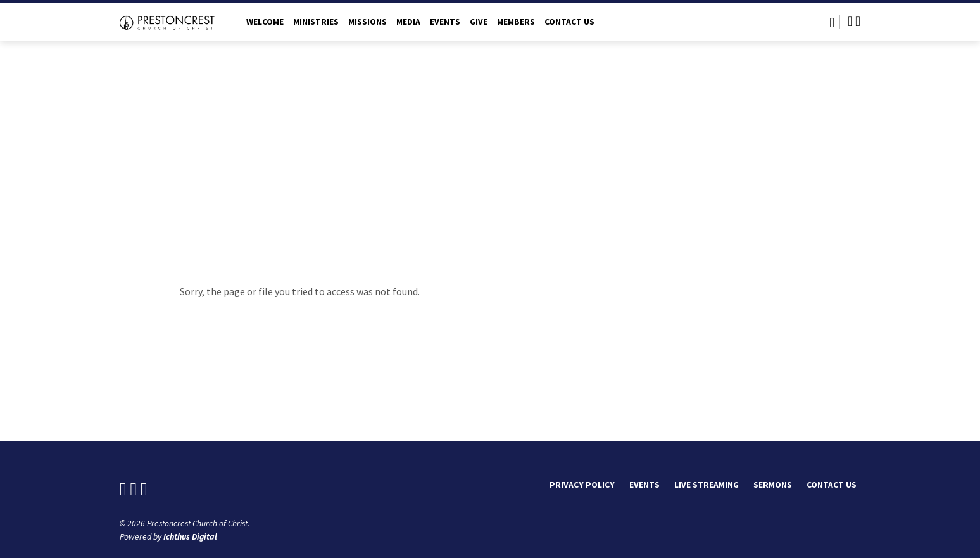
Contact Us (569, 22)
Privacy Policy (582, 485)
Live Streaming (707, 485)
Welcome (265, 22)
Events (445, 22)
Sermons (773, 485)
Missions (368, 22)
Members (516, 22)
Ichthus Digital (190, 537)
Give (479, 22)
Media (408, 22)
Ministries (316, 22)
